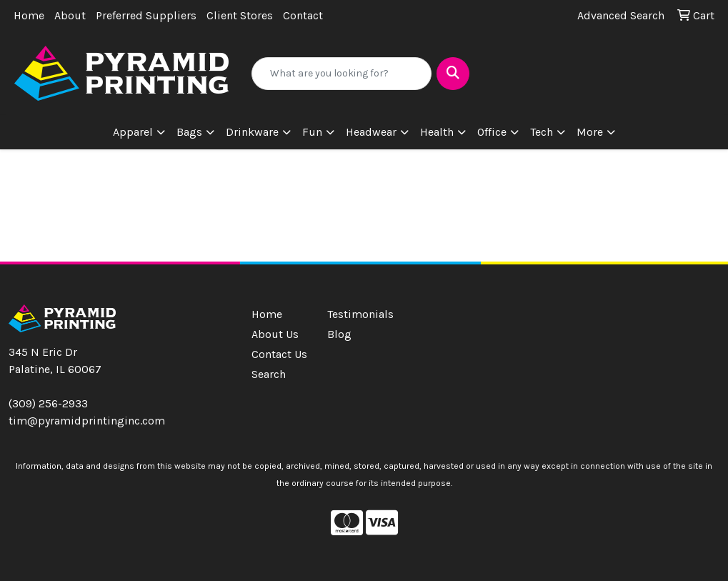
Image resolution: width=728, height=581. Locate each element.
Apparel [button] (133, 132)
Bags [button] (189, 132)
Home (29, 15)
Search (269, 374)
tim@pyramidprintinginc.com (87, 421)
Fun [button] (312, 132)
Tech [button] (542, 132)
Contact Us (279, 354)
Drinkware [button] (252, 132)
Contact (303, 15)
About (70, 15)
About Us (275, 334)
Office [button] (492, 132)
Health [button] (437, 132)
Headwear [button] (371, 132)
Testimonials (356, 314)
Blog (339, 334)
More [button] (590, 132)
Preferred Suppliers (146, 15)
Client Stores (240, 15)
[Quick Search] (342, 74)
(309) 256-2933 (48, 403)
